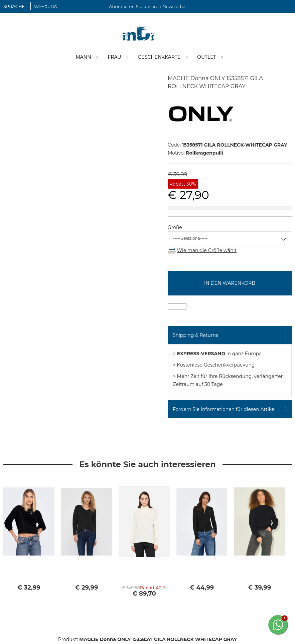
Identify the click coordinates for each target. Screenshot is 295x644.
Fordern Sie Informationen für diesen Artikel (224, 410)
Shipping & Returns (195, 336)
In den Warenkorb (230, 284)
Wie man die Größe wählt (207, 251)
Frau (115, 58)
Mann (83, 58)
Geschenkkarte (159, 58)
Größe (175, 228)
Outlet (206, 58)
